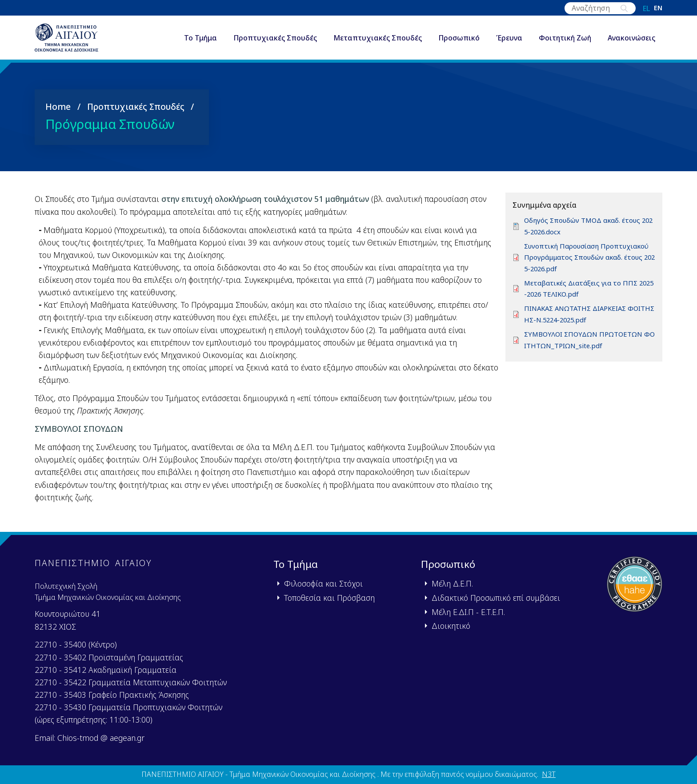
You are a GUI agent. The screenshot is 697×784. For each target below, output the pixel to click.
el (647, 8)
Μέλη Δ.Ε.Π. (452, 583)
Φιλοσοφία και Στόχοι (323, 583)
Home (58, 113)
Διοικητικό (451, 626)
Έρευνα (509, 42)
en (658, 8)
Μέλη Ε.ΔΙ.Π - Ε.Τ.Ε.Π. (468, 612)
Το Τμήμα (200, 42)
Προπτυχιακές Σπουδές (275, 42)
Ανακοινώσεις (631, 42)
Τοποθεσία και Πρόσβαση (329, 598)
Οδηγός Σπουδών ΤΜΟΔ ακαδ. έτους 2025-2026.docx (589, 233)
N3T (549, 774)
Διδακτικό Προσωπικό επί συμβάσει (496, 598)
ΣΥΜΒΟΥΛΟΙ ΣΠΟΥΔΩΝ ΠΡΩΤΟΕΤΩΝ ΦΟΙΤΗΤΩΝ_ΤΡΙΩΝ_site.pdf (587, 347)
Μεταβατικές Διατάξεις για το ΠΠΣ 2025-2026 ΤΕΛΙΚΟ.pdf (589, 295)
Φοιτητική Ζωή (565, 42)
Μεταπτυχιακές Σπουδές (378, 42)
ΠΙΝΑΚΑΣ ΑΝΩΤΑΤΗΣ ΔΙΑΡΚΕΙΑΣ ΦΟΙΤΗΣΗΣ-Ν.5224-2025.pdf (587, 321)
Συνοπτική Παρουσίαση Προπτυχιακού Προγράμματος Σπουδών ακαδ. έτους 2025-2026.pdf (589, 264)
